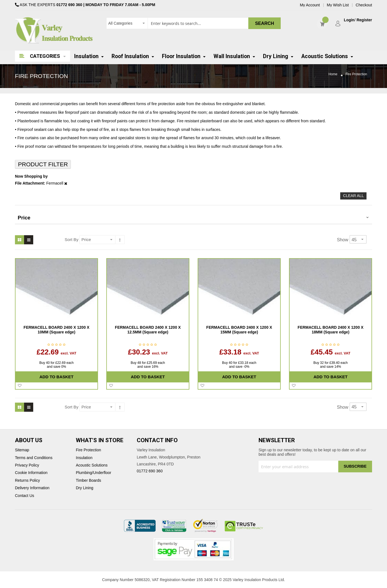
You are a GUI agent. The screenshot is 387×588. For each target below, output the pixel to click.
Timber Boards (88, 480)
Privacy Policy (27, 465)
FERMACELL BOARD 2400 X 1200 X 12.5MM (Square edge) (148, 330)
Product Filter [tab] (43, 164)
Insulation (84, 458)
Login (349, 20)
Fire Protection (88, 450)
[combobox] (193, 23)
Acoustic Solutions (92, 465)
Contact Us (24, 496)
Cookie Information (31, 473)
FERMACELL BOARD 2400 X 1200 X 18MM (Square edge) (331, 330)
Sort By (72, 239)
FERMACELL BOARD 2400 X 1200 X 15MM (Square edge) (239, 330)
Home (333, 74)
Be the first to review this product (56, 345)
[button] (20, 386)
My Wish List (338, 5)
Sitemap (22, 450)
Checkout (364, 5)
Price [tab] (24, 218)
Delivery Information (32, 488)
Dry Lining (85, 488)
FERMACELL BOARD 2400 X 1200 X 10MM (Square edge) (56, 330)
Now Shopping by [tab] (31, 176)
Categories (45, 56)
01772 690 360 (69, 5)
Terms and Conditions (34, 458)
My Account (310, 5)
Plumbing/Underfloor (94, 473)
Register (364, 20)
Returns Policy (27, 480)
